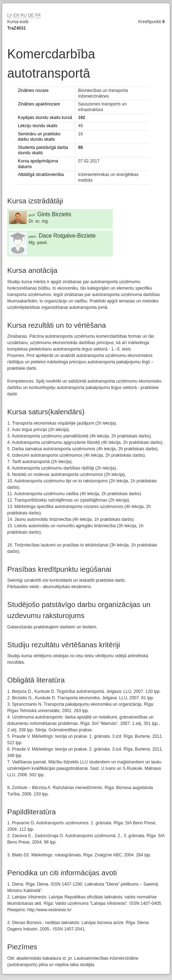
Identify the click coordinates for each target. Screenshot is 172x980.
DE (31, 15)
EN (16, 15)
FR (38, 15)
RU (23, 15)
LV (10, 15)
